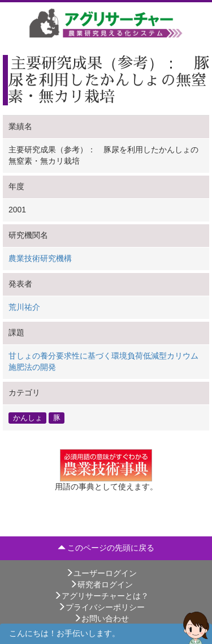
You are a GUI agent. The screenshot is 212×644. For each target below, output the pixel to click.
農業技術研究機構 (40, 258)
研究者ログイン (101, 585)
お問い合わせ (101, 619)
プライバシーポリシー (101, 607)
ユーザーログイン (101, 573)
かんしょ (28, 417)
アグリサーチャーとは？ (101, 596)
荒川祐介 (24, 307)
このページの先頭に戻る (106, 548)
